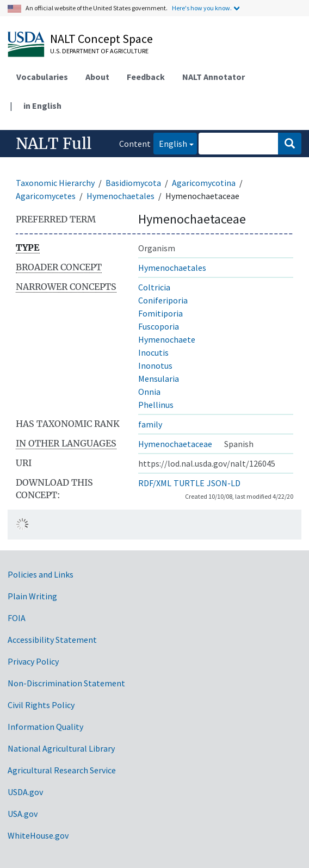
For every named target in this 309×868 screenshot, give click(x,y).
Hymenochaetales (120, 196)
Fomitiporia (160, 313)
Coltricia (154, 287)
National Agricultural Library (61, 748)
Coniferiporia (163, 300)
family (150, 424)
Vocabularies (42, 77)
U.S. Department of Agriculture (99, 51)
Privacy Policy (33, 661)
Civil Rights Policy (41, 705)
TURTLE (189, 483)
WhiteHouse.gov (38, 835)
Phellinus (156, 405)
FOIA (17, 618)
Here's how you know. (202, 8)
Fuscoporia (159, 326)
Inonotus (155, 365)
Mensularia (159, 379)
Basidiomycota (133, 183)
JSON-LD (224, 483)
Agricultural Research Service (62, 770)
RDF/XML (155, 483)
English (170, 143)
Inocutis (153, 352)
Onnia (149, 392)
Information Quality (45, 727)
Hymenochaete (167, 339)
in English (42, 106)
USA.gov (23, 814)
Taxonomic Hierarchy (55, 183)
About (97, 77)
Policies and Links (41, 574)
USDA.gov (25, 792)
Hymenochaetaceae (175, 444)
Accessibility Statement (52, 640)
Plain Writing (32, 596)
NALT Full (54, 144)
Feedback (146, 77)
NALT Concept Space (101, 39)
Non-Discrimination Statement (66, 683)
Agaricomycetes (46, 196)
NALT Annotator (214, 77)
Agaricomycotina (204, 183)
